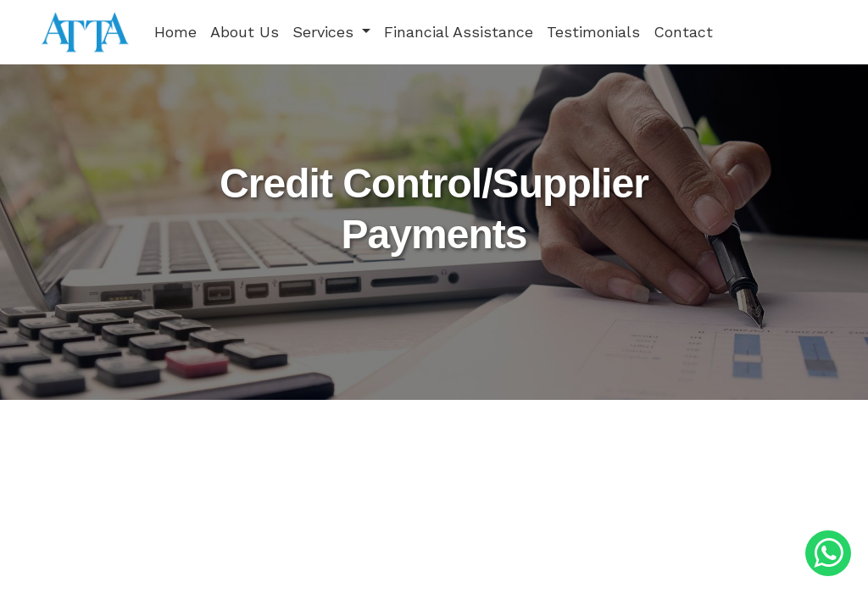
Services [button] (325, 32)
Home (175, 32)
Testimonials (593, 32)
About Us (245, 32)
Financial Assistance (459, 32)
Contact (683, 32)
